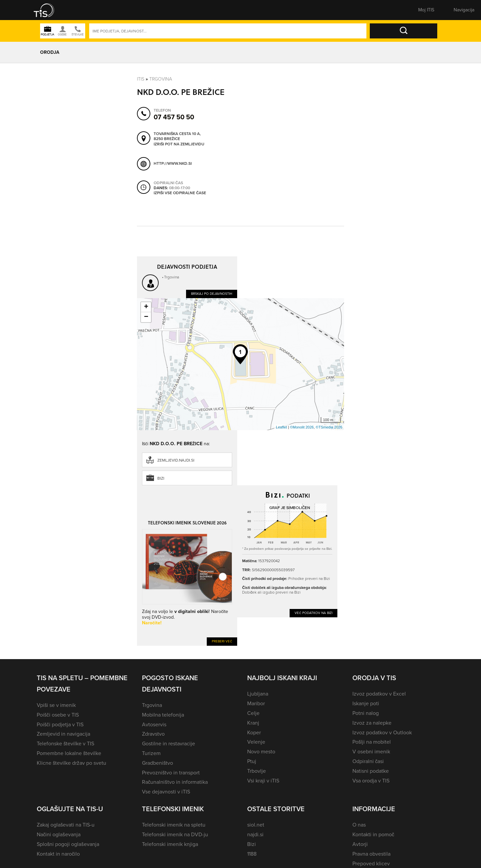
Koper (254, 732)
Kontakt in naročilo (58, 854)
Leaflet (281, 427)
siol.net (256, 825)
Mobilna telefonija (163, 715)
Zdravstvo (153, 734)
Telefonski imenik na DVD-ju (175, 834)
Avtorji (360, 844)
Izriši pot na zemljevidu (179, 144)
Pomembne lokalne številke (69, 753)
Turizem (151, 753)
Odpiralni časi (368, 761)
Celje (253, 713)
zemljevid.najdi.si (176, 460)
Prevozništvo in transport (171, 773)
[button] (48, 10)
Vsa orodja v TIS (371, 781)
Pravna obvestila (371, 854)
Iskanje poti (366, 703)
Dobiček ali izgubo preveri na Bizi (271, 592)
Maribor (256, 703)
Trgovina (161, 79)
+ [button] (146, 307)
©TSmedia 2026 (329, 427)
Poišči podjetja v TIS (60, 724)
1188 (252, 854)
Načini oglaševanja (59, 834)
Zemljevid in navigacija (63, 734)
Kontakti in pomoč (373, 834)
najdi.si (255, 834)
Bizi (161, 478)
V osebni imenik (371, 752)
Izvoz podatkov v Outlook (382, 732)
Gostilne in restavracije (169, 743)
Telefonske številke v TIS (65, 743)
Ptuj (252, 761)
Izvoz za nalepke (372, 723)
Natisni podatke (371, 771)
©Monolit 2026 (302, 427)
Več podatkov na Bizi (313, 613)
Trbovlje (257, 771)
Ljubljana (258, 694)
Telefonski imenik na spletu (174, 825)
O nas (359, 825)
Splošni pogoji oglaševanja (68, 844)
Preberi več (222, 641)
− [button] (146, 317)
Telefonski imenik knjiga (170, 844)
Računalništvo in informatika (175, 782)
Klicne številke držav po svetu (71, 763)
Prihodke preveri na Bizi (309, 579)
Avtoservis (154, 724)
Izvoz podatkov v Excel (379, 694)
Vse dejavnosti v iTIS (166, 792)
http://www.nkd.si (173, 163)
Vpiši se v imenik (56, 705)
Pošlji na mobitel (372, 742)
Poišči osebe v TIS (58, 715)
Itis (141, 79)
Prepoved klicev (371, 863)
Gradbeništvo (157, 763)
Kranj (253, 723)
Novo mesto (261, 752)
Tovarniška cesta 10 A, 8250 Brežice (177, 137)
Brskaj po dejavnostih (212, 294)
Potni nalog (366, 713)
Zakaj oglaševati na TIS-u (66, 825)
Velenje (256, 742)
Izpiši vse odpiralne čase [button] (180, 193)
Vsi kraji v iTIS (263, 781)
